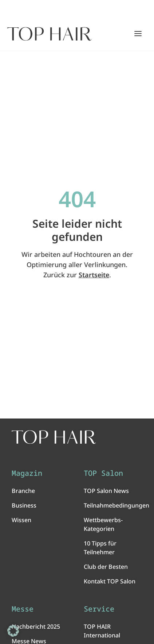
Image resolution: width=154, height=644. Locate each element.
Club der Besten (106, 567)
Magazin (27, 473)
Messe (23, 609)
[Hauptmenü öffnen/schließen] (138, 34)
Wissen (21, 520)
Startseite (94, 275)
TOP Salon (103, 473)
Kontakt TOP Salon (110, 581)
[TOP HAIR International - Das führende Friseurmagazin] (54, 437)
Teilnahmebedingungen (117, 505)
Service (99, 609)
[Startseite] (49, 34)
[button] (13, 631)
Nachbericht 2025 (36, 626)
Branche (23, 491)
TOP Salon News (106, 491)
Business (24, 505)
